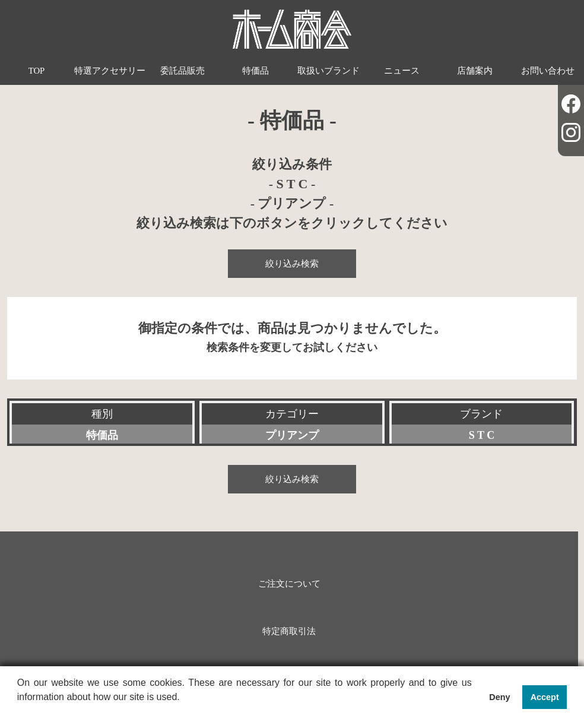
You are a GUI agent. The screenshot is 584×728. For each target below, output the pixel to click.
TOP (37, 71)
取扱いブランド (328, 71)
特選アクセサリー (110, 71)
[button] (19, 713)
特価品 (255, 71)
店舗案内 (475, 71)
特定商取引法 (289, 631)
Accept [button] (545, 697)
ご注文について (289, 584)
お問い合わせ (548, 71)
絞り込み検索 (292, 264)
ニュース (402, 71)
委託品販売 (182, 71)
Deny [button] (499, 697)
